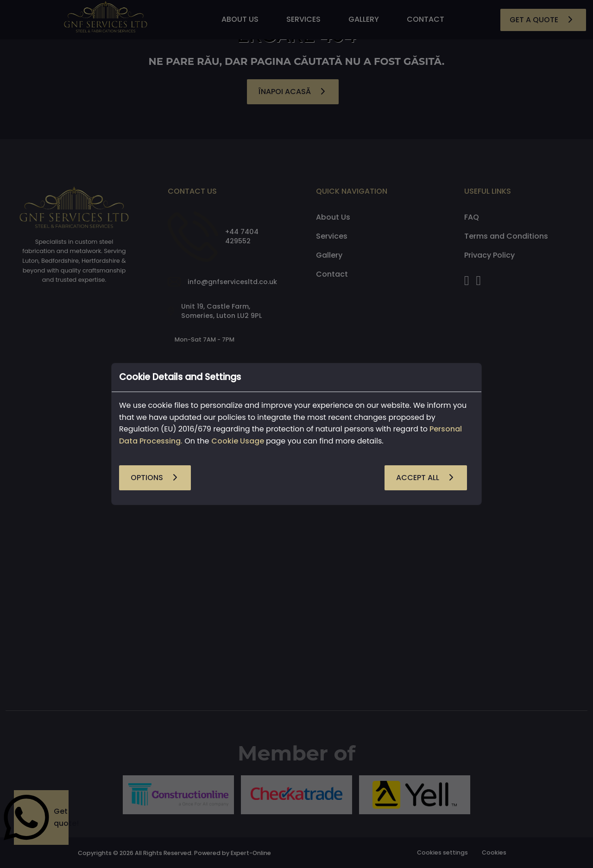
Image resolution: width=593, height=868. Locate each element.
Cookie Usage (238, 441)
